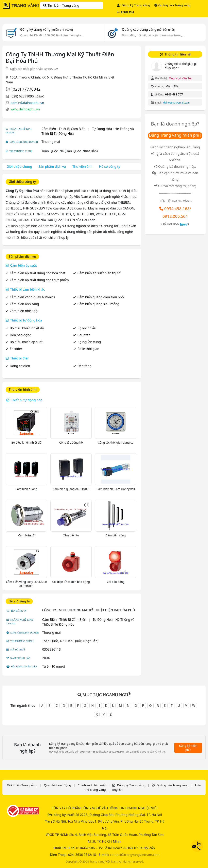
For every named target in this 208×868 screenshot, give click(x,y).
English (117, 789)
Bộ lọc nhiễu (87, 328)
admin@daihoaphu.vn (27, 103)
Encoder (16, 349)
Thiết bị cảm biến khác (27, 289)
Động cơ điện (20, 366)
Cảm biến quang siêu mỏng (98, 304)
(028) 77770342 (26, 89)
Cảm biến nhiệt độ (24, 311)
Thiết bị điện (20, 358)
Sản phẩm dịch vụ (52, 166)
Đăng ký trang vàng (47, 29)
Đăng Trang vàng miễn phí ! (175, 135)
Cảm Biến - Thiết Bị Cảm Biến (63, 129)
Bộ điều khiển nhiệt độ (27, 328)
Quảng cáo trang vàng (148, 29)
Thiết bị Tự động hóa (26, 320)
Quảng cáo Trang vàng (172, 5)
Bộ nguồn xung (89, 342)
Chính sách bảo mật (92, 785)
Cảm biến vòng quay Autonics (32, 297)
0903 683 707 (174, 94)
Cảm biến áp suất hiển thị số (99, 273)
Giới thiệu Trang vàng (22, 785)
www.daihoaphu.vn (25, 109)
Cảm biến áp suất (24, 265)
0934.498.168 (177, 209)
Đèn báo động (21, 335)
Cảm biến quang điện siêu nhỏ (101, 297)
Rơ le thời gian (88, 349)
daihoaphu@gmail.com (177, 103)
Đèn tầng (84, 366)
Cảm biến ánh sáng (24, 304)
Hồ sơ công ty (109, 166)
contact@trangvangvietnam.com (135, 855)
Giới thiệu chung (19, 166)
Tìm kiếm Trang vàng (61, 5)
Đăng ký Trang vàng (133, 5)
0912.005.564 (175, 216)
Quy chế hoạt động (57, 785)
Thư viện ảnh (83, 166)
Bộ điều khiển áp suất (26, 342)
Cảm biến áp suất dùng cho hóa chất (38, 273)
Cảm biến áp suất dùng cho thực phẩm (39, 280)
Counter (84, 335)
